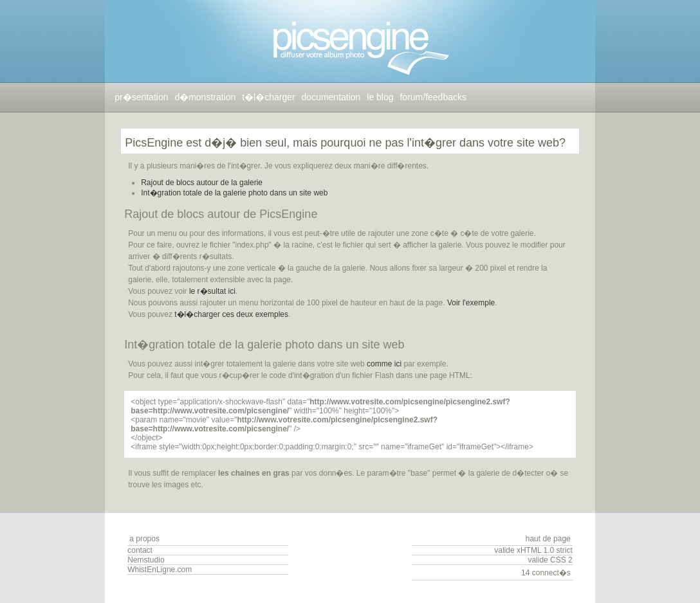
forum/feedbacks (433, 97)
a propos (144, 539)
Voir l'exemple (471, 303)
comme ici (384, 364)
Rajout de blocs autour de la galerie (202, 183)
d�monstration (205, 97)
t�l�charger (268, 97)
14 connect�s (546, 573)
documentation (331, 97)
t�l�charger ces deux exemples (231, 314)
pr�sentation (141, 97)
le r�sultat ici (212, 291)
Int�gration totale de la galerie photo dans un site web (234, 193)
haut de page (548, 539)
